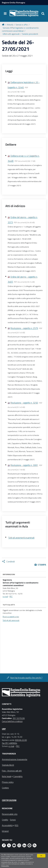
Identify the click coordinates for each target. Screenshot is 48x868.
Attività (10, 25)
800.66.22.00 (21, 740)
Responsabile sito (10, 814)
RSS (17, 825)
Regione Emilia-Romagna (14, 3)
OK (41, 856)
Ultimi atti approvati (11, 34)
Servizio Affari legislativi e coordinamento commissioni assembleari (20, 29)
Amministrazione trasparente (15, 759)
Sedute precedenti (30, 34)
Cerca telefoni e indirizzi (12, 721)
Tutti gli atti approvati (11, 620)
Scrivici (13, 820)
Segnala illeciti (8, 765)
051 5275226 (19, 718)
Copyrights (18, 776)
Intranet (5, 831)
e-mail (5, 596)
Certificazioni (9, 800)
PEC (11, 596)
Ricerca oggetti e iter (11, 617)
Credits (5, 820)
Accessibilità (7, 825)
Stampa (42, 565)
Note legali (7, 776)
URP (4, 729)
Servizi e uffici (22, 25)
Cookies (5, 788)
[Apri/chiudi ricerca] (43, 13)
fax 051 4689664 (10, 743)
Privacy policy (5, 866)
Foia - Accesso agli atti (12, 771)
